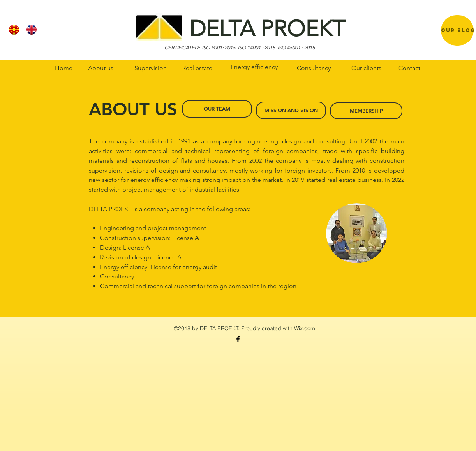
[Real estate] (197, 68)
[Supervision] (150, 68)
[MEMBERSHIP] (366, 111)
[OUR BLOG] (458, 30)
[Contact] (409, 68)
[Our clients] (366, 68)
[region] (457, 30)
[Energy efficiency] (254, 67)
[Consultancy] (314, 68)
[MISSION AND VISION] (291, 110)
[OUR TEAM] (217, 109)
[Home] (63, 68)
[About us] (100, 68)
